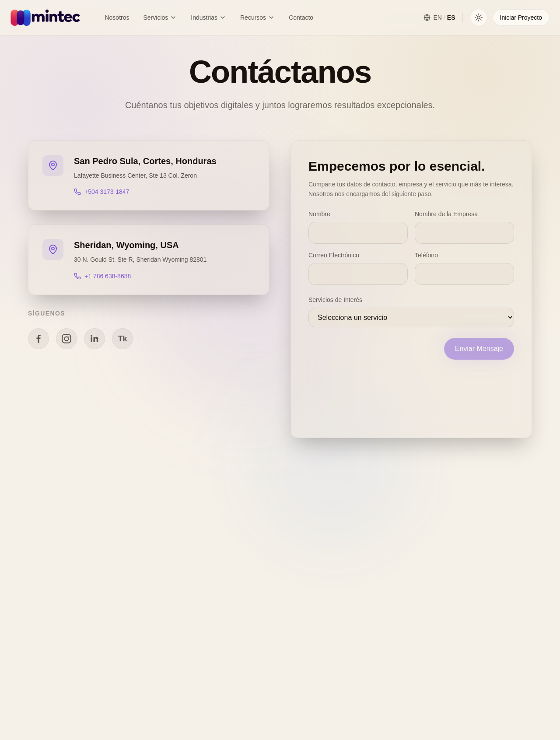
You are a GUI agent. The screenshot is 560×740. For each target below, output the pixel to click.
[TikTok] (122, 339)
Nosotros (117, 18)
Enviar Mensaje (479, 349)
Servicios (160, 18)
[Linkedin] (94, 339)
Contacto (301, 18)
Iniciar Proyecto (521, 18)
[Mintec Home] (45, 18)
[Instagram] (66, 339)
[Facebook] (38, 339)
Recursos (257, 18)
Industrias (208, 18)
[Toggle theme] (479, 18)
